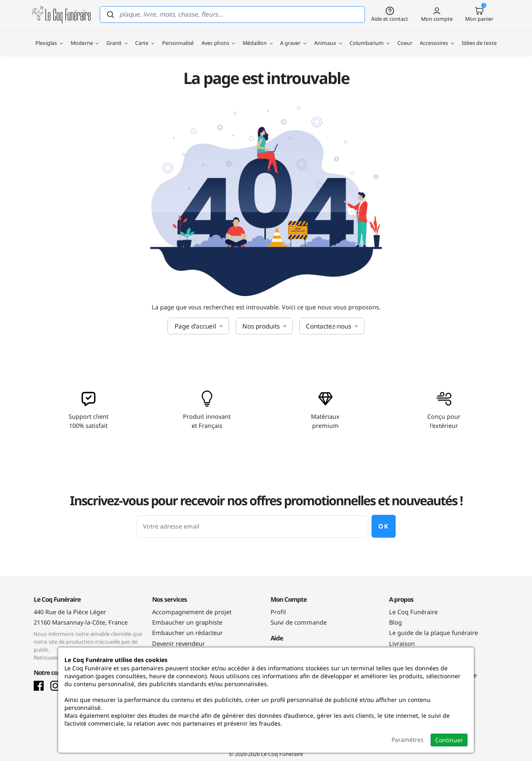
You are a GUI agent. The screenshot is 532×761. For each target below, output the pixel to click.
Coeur (405, 37)
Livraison (402, 644)
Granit (117, 37)
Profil (278, 612)
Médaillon (258, 37)
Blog (395, 622)
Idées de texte (479, 37)
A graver (293, 37)
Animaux (328, 37)
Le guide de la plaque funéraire (433, 633)
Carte (145, 37)
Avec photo (218, 37)
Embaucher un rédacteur (187, 633)
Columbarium (369, 37)
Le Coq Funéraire (413, 612)
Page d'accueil (199, 326)
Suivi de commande (299, 622)
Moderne (85, 37)
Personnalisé (178, 37)
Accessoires (437, 37)
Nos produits (264, 326)
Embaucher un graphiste (187, 622)
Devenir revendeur (179, 644)
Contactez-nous (332, 326)
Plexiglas (49, 37)
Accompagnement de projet (192, 612)
